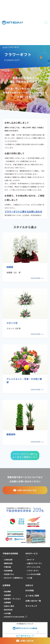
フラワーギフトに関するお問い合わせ (23, 211)
